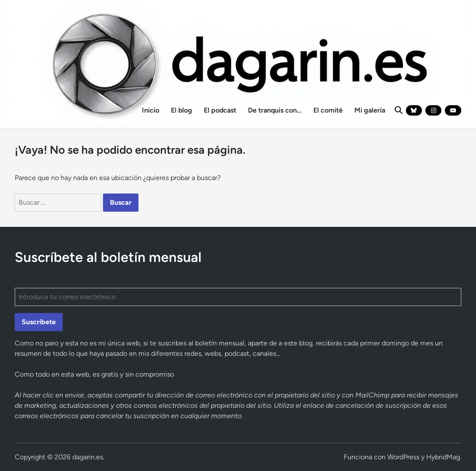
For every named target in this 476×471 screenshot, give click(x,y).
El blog (182, 110)
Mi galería (370, 110)
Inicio (151, 110)
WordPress (403, 457)
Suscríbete (39, 322)
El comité (328, 110)
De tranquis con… (275, 110)
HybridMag (443, 457)
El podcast (220, 110)
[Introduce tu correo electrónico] (238, 297)
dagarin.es (88, 457)
